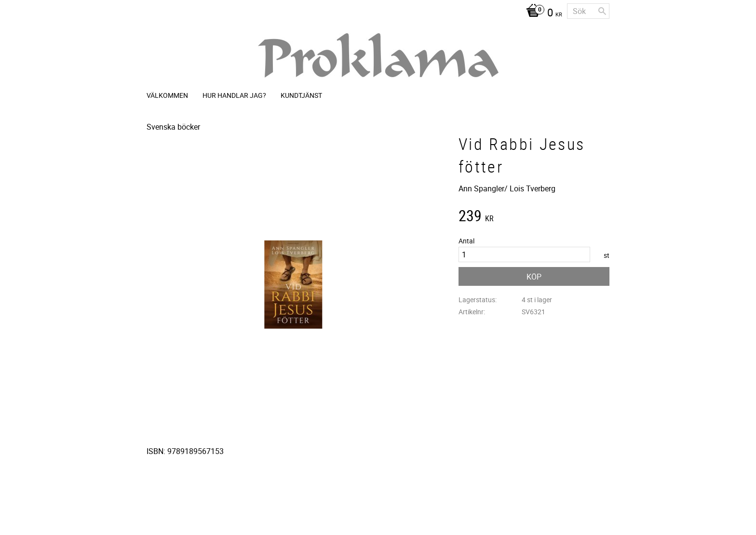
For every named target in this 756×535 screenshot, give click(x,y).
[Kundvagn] (542, 13)
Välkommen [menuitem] (167, 95)
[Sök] (602, 11)
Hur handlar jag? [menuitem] (234, 95)
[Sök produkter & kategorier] (588, 11)
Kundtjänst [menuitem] (301, 95)
